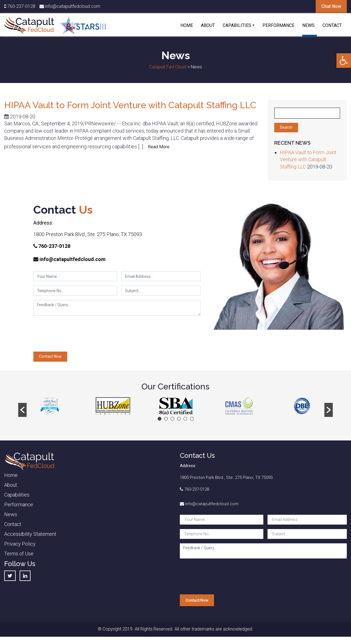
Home (187, 25)
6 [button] (192, 419)
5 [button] (185, 419)
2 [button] (166, 419)
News (308, 25)
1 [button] (160, 419)
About (208, 25)
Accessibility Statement (30, 534)
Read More (159, 147)
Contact (332, 25)
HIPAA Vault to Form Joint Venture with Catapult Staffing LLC (130, 105)
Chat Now (331, 6)
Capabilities (237, 25)
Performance (278, 25)
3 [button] (172, 419)
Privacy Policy (20, 544)
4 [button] (179, 419)
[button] (344, 61)
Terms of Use (19, 554)
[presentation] (76, 336)
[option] (50, 406)
